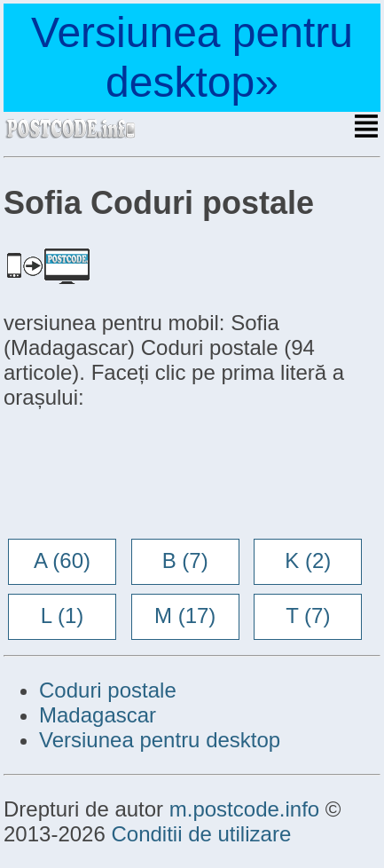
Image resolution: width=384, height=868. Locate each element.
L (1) (62, 615)
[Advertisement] (145, 476)
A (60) (62, 560)
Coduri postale (108, 690)
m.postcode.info (244, 809)
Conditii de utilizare (201, 834)
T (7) (308, 615)
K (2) (308, 560)
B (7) (185, 560)
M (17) (185, 615)
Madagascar (98, 715)
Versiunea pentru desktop (160, 740)
